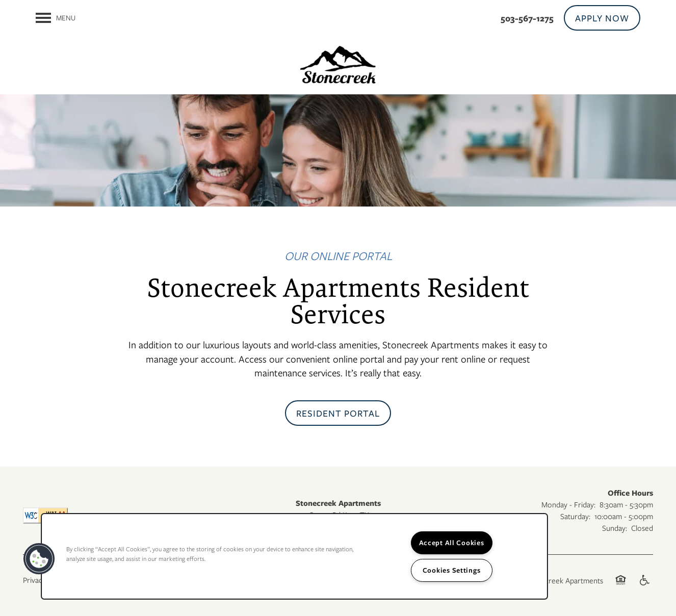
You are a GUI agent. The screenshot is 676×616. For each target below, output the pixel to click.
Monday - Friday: (568, 504)
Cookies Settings (452, 570)
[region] (294, 556)
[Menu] (56, 18)
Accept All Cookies (452, 543)
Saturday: (575, 516)
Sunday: (615, 528)
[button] (602, 18)
